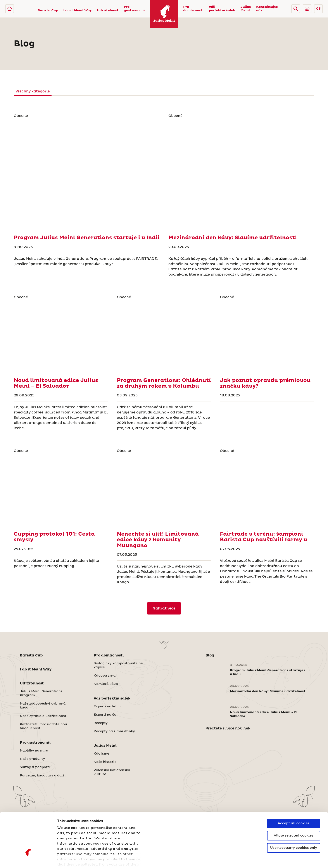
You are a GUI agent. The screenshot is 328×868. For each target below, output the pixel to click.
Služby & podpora (35, 767)
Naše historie (105, 762)
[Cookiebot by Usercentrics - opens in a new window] (28, 859)
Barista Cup (48, 10)
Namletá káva (106, 684)
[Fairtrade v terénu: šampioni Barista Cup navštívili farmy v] (267, 491)
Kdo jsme (101, 754)
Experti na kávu (107, 707)
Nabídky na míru (34, 751)
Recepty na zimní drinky (114, 731)
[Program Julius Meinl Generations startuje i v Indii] (87, 175)
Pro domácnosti (193, 9)
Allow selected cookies (294, 798)
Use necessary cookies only (294, 810)
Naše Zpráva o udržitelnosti (44, 716)
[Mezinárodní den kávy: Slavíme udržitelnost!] (241, 175)
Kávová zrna (105, 676)
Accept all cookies (294, 786)
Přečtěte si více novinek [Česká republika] (228, 728)
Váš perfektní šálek (222, 9)
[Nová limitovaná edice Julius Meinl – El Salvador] (61, 337)
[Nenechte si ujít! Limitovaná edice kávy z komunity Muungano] (164, 491)
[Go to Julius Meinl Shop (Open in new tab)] (307, 9)
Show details (69, 859)
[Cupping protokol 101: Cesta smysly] (61, 491)
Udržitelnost (108, 10)
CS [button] (318, 9)
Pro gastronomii (134, 9)
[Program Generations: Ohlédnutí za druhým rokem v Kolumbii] (164, 337)
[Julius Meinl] (10, 9)
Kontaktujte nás (267, 9)
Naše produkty (32, 759)
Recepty (101, 723)
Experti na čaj (105, 715)
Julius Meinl (246, 9)
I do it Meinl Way (78, 10)
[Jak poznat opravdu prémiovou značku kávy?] (267, 337)
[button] (296, 9)
